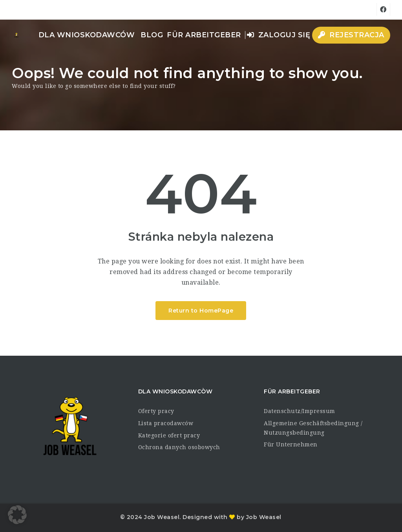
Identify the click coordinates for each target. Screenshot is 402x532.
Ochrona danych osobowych (179, 447)
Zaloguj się (279, 35)
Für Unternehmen (291, 444)
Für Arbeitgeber (204, 35)
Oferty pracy (156, 411)
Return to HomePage (201, 311)
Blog (152, 35)
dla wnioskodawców (87, 35)
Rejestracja (351, 35)
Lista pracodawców (166, 423)
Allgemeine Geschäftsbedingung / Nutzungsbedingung (313, 428)
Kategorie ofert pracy (169, 435)
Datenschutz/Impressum (300, 411)
